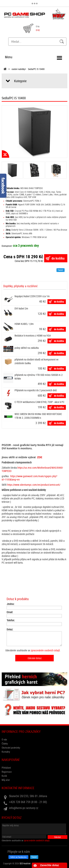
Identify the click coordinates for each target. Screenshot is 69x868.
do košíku (58, 258)
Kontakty (6, 752)
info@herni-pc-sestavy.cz (24, 808)
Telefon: (11, 620)
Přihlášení (6, 768)
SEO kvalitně (25, 863)
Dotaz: (10, 629)
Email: (10, 612)
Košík (4, 776)
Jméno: (10, 604)
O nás (4, 739)
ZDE (40, 457)
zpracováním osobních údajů (45, 650)
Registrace (7, 772)
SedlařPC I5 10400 (36, 69)
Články (5, 744)
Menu (9, 57)
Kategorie (20, 81)
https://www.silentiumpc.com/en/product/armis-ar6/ (34, 485)
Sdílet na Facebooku (18, 857)
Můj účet (6, 780)
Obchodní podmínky (11, 748)
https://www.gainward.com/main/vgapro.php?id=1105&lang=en (29, 478)
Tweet (60, 270)
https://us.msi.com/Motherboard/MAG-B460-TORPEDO (32, 469)
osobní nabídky (18, 69)
